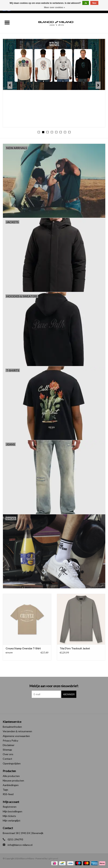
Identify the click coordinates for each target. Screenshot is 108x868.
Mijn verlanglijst (12, 820)
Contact (7, 759)
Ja (86, 3)
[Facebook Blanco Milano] (51, 705)
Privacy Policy (10, 741)
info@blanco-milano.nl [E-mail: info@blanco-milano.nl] (20, 845)
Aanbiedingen (11, 785)
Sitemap (7, 750)
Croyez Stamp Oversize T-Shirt (23, 648)
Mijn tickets (9, 816)
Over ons (8, 754)
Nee (94, 3)
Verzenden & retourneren (17, 731)
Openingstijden (12, 763)
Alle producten (11, 776)
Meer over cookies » (55, 7)
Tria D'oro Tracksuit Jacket (75, 648)
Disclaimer (9, 745)
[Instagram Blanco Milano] (57, 705)
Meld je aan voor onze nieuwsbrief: (54, 686)
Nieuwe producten (13, 780)
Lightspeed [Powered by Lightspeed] (53, 858)
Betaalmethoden (12, 727)
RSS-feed (8, 794)
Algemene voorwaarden (16, 736)
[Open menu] (7, 22)
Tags (5, 790)
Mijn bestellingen (12, 811)
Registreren (10, 807)
